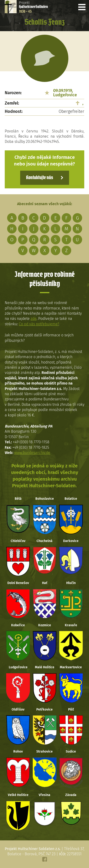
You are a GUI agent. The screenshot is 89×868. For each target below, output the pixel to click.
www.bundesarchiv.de (32, 453)
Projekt (33, 7)
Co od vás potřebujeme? (39, 324)
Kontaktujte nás (40, 178)
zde (34, 319)
